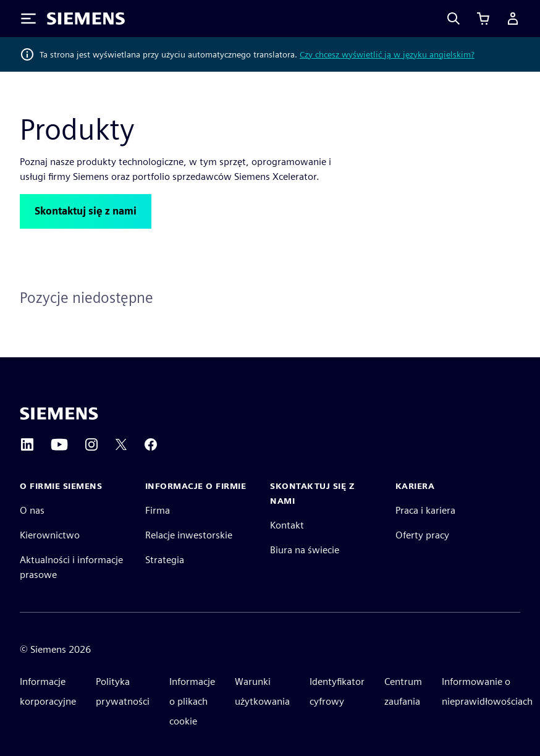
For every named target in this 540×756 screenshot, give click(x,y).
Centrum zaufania (403, 691)
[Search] (454, 19)
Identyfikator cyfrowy (337, 691)
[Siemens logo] (86, 19)
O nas (32, 510)
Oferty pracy (422, 535)
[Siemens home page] (59, 414)
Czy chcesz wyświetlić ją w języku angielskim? (387, 54)
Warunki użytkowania (262, 691)
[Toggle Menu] (28, 19)
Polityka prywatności (123, 691)
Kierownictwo (50, 535)
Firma (158, 510)
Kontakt (287, 525)
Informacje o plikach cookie (192, 701)
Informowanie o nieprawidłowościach (487, 691)
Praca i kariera (425, 510)
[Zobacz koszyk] (483, 19)
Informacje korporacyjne (48, 691)
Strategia (165, 560)
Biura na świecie (305, 550)
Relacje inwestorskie (189, 535)
